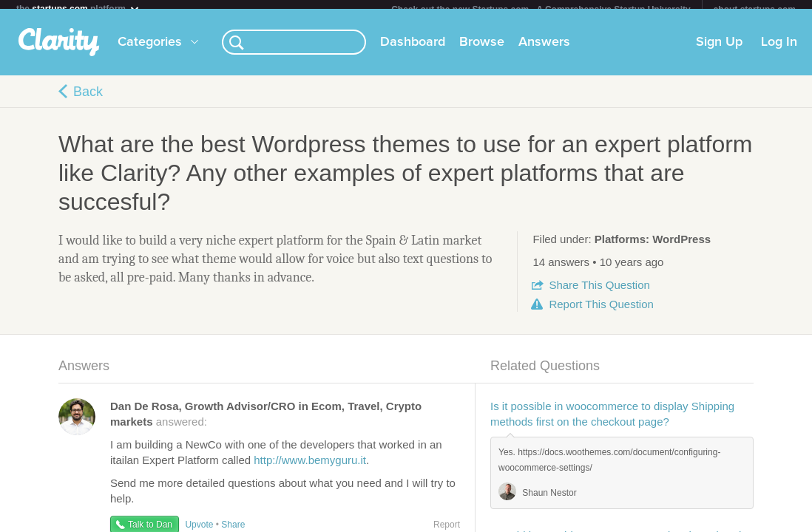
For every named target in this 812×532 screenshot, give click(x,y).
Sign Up (719, 51)
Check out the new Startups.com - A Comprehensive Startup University (541, 10)
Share (599, 294)
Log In (779, 51)
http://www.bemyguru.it (310, 469)
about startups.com (755, 10)
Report (601, 313)
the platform (78, 8)
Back (88, 100)
